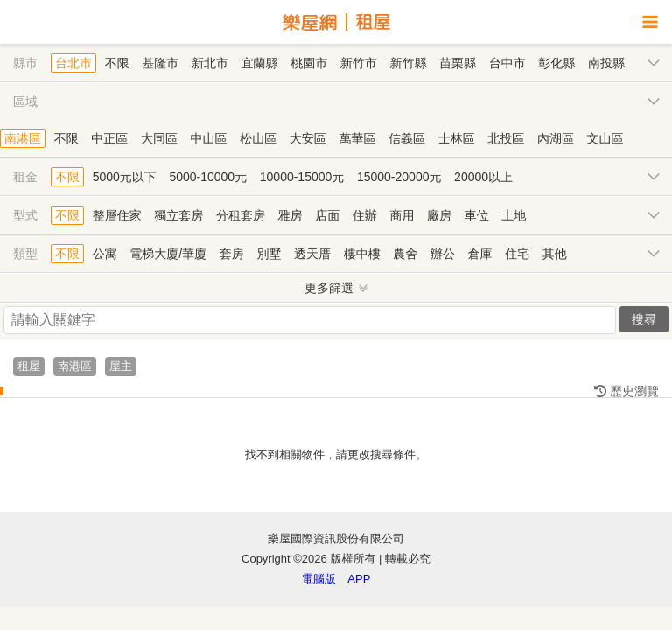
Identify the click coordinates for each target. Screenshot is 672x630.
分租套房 (241, 215)
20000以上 (483, 177)
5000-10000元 (208, 177)
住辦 (365, 215)
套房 (232, 254)
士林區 (457, 138)
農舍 (405, 254)
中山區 (209, 138)
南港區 (23, 138)
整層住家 (117, 215)
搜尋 (644, 319)
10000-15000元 (302, 177)
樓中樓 (362, 254)
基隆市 (160, 63)
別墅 (269, 254)
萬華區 (357, 138)
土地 (514, 215)
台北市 (73, 63)
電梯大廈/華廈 (168, 254)
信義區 (407, 138)
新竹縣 (408, 63)
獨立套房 (178, 215)
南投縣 (606, 63)
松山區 (258, 138)
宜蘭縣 (260, 63)
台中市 (507, 63)
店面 (327, 215)
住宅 (517, 254)
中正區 (109, 138)
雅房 (290, 215)
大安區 (308, 138)
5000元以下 (125, 177)
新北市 (210, 63)
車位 (477, 215)
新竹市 (359, 63)
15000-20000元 (399, 177)
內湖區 (556, 138)
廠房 (439, 215)
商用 (402, 215)
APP (359, 579)
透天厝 (312, 254)
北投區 (506, 138)
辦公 (443, 254)
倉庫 (480, 254)
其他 (555, 254)
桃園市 (309, 63)
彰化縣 (556, 63)
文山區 (605, 138)
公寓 (105, 254)
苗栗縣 (458, 63)
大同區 (159, 138)
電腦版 (319, 579)
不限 (117, 63)
